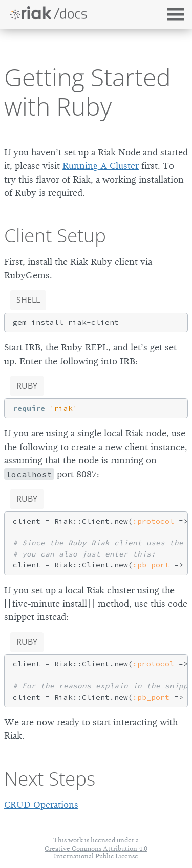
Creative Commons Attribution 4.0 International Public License (96, 852)
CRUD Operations (41, 805)
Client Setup (55, 235)
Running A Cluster (101, 166)
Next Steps (50, 778)
